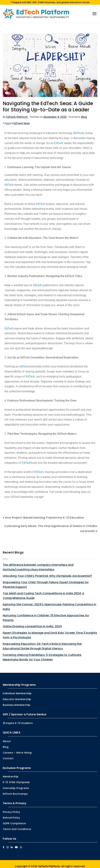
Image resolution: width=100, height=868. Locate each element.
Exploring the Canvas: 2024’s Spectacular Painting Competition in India (49, 603)
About (7, 737)
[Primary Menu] (94, 10)
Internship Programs (16, 784)
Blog (84, 113)
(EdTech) (79, 129)
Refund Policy (11, 814)
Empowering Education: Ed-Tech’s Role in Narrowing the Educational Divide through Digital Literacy (42, 642)
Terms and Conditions (17, 825)
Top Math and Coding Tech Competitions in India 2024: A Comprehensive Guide (44, 592)
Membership (11, 773)
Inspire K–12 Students (18, 719)
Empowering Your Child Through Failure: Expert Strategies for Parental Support (46, 581)
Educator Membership (17, 695)
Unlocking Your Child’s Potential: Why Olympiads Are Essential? (47, 572)
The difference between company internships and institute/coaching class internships (38, 563)
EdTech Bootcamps (15, 790)
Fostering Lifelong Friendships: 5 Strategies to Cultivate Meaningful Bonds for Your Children (42, 653)
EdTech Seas (22, 119)
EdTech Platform (17, 113)
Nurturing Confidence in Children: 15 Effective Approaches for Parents (46, 614)
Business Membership (17, 701)
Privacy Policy (11, 808)
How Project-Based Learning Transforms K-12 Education (44, 514)
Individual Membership (17, 690)
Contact (8, 755)
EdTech (59, 139)
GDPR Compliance (14, 820)
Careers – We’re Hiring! (17, 749)
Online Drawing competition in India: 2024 (32, 623)
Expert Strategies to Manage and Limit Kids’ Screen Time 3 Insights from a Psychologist (50, 631)
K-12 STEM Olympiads (16, 778)
